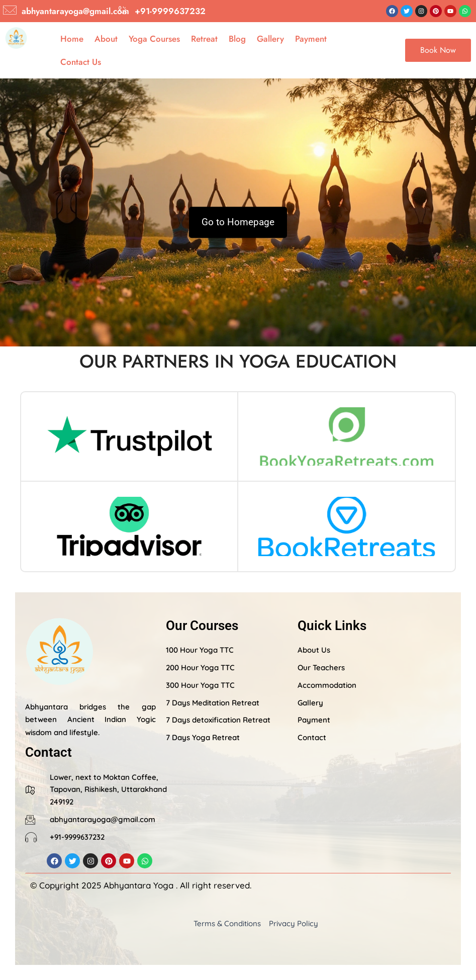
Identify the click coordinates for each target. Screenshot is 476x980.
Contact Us (81, 62)
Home (72, 39)
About (106, 39)
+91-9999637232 (170, 11)
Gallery (270, 39)
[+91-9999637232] (123, 10)
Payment (311, 39)
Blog (237, 39)
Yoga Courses (154, 39)
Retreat (204, 39)
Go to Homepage (238, 222)
